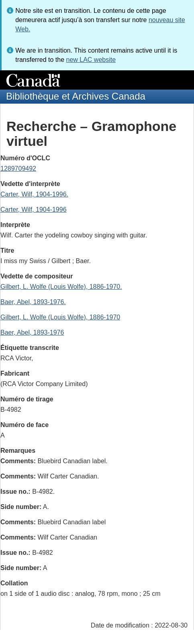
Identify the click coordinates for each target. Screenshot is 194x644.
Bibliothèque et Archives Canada (76, 96)
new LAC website (91, 60)
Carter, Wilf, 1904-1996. (34, 194)
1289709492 (18, 169)
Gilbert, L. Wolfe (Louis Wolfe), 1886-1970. (61, 287)
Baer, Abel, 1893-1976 (32, 332)
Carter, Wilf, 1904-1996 (34, 210)
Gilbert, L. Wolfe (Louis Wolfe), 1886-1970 (60, 317)
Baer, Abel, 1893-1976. (33, 302)
